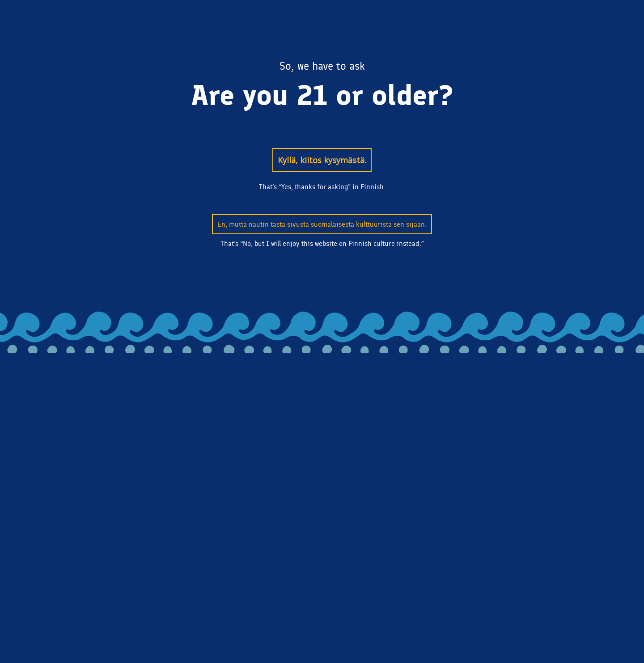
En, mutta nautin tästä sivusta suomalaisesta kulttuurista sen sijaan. (322, 224)
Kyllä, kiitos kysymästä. (322, 160)
